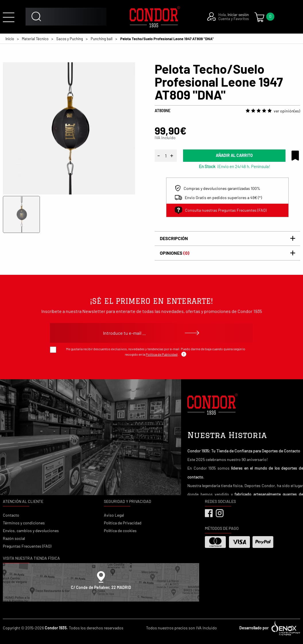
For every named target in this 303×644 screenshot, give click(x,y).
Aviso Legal (114, 515)
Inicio (10, 39)
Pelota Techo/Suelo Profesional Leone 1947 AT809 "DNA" (167, 39)
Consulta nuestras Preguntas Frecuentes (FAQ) (221, 210)
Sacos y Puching (70, 39)
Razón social (14, 538)
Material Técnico (35, 39)
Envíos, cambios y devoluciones (31, 531)
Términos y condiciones (24, 523)
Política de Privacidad (123, 523)
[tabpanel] (69, 128)
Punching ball (102, 39)
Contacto (11, 515)
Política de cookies (120, 531)
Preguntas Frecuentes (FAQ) (27, 546)
